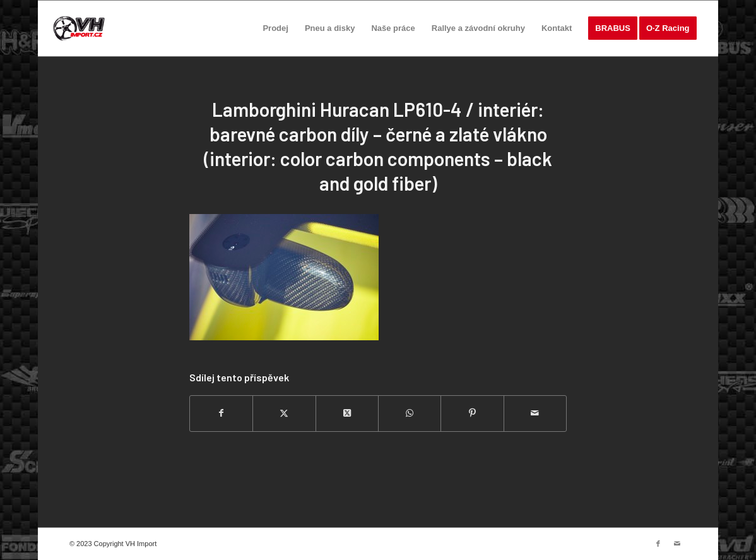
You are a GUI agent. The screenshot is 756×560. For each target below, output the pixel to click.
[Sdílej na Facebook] (221, 413)
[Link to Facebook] (658, 544)
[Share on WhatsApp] (410, 413)
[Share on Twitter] (347, 413)
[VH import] (79, 28)
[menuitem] (275, 28)
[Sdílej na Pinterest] (472, 413)
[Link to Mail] (677, 544)
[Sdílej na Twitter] (284, 413)
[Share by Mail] (535, 413)
